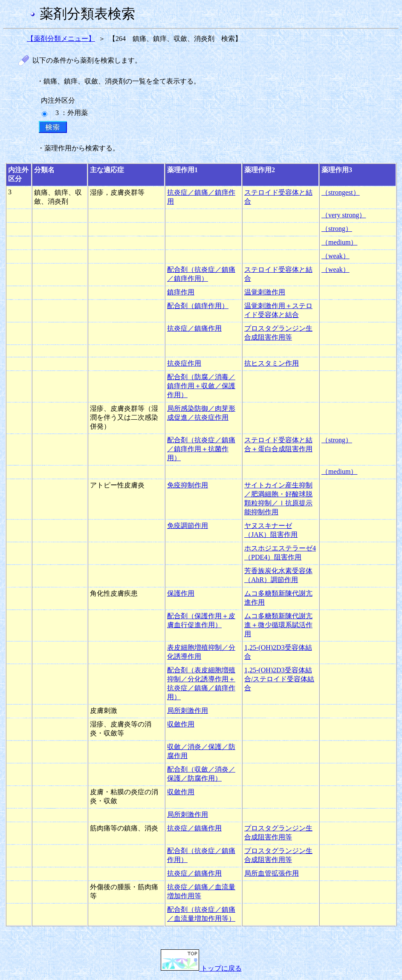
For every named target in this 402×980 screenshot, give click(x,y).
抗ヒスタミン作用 (272, 363)
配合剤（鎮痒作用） (198, 306)
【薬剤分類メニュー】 (61, 39)
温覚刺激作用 (265, 292)
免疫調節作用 (188, 526)
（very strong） (344, 215)
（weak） (335, 256)
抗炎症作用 (184, 363)
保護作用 (181, 593)
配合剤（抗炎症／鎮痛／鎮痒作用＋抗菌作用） (201, 449)
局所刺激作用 (188, 710)
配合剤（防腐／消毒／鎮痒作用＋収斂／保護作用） (201, 386)
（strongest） (341, 192)
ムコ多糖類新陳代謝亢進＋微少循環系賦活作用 (278, 625)
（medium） (339, 242)
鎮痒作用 (181, 292)
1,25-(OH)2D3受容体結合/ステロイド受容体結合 (279, 679)
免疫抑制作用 (188, 485)
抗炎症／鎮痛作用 (194, 328)
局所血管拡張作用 (272, 873)
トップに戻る (201, 968)
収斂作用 (181, 724)
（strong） (337, 229)
